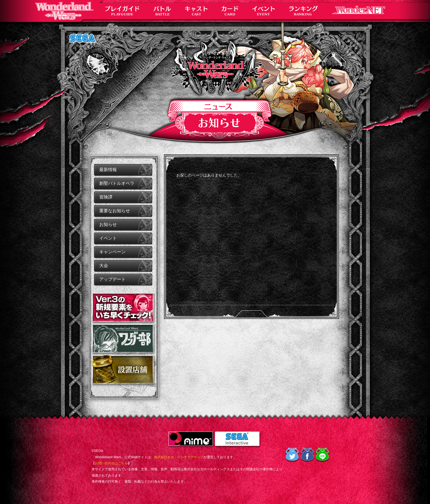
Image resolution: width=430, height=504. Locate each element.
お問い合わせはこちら (111, 463)
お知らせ (108, 224)
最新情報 (108, 170)
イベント (108, 238)
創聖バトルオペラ (117, 183)
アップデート (112, 279)
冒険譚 (106, 197)
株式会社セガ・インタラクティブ (179, 457)
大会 (104, 266)
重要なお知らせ (115, 211)
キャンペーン (112, 252)
